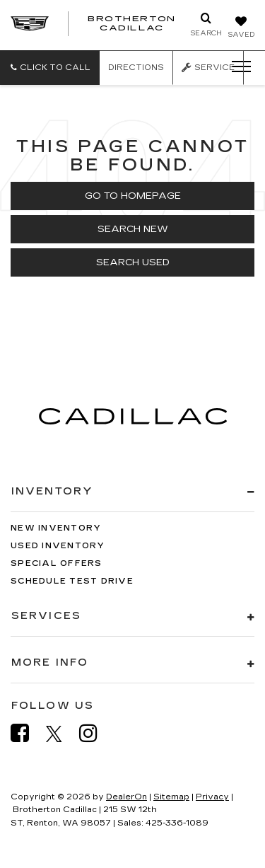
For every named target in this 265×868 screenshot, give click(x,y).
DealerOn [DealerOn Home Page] (126, 797)
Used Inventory (58, 546)
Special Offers (57, 563)
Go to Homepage (133, 196)
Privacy (212, 797)
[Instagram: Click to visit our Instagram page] (95, 733)
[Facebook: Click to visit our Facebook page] (27, 733)
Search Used (133, 262)
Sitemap (171, 797)
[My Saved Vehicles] (241, 28)
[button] (50, 68)
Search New (133, 229)
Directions (136, 68)
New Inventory (56, 528)
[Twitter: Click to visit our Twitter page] (61, 734)
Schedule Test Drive (72, 581)
